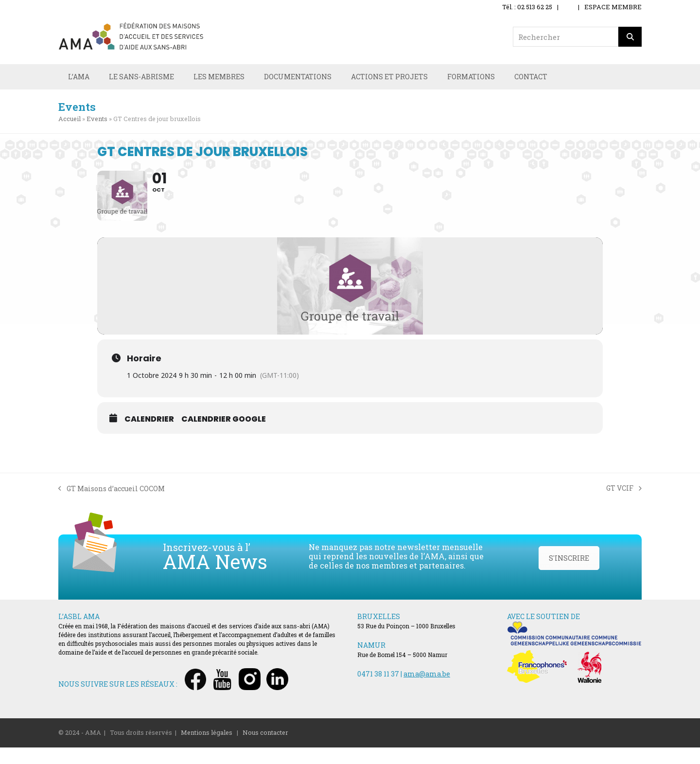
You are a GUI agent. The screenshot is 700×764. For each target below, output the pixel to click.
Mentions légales (207, 749)
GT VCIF (624, 505)
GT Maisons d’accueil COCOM (112, 505)
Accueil (70, 120)
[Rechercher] (630, 37)
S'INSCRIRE (569, 575)
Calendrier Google (224, 436)
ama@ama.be (427, 690)
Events (97, 120)
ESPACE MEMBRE (613, 7)
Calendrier (149, 436)
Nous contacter (265, 749)
